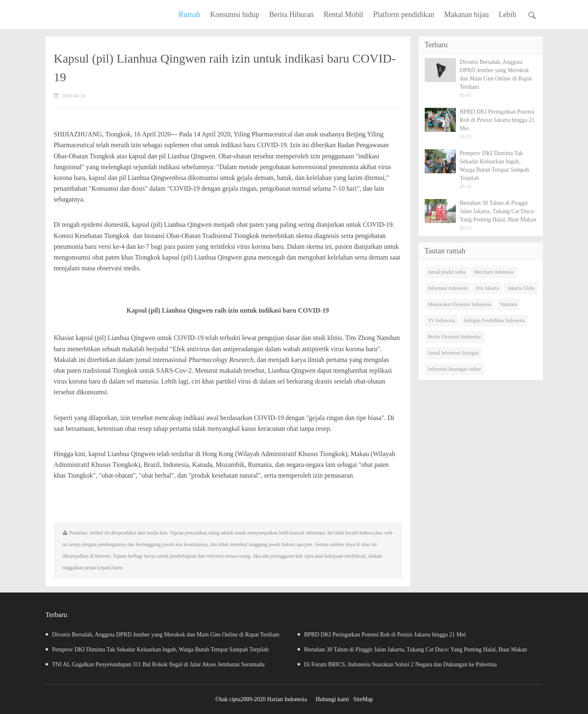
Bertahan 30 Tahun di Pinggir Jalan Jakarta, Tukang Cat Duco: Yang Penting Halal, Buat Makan (418, 650)
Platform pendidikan (404, 15)
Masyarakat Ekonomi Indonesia (460, 304)
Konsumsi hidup (235, 15)
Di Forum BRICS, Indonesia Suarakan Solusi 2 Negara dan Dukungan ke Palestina (403, 664)
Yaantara (508, 304)
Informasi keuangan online (455, 369)
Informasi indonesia (448, 288)
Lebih (508, 15)
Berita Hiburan (292, 15)
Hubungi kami (333, 699)
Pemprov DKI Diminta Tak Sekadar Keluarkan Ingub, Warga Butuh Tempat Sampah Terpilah (157, 650)
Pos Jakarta (487, 288)
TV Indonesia (442, 321)
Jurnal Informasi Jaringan (454, 353)
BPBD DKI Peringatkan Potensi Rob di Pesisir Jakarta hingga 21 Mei (387, 635)
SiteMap (363, 699)
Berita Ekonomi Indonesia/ (455, 337)
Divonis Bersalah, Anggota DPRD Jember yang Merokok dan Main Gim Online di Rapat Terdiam (163, 635)
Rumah (189, 15)
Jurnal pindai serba (447, 272)
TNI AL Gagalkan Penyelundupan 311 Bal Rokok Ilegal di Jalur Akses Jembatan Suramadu (155, 664)
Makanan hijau (466, 15)
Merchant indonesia (494, 272)
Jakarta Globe (521, 288)
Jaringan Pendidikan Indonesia (494, 321)
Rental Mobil (344, 15)
